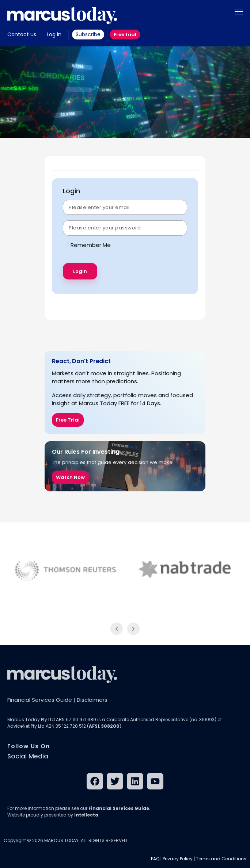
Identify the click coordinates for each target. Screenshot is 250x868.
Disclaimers (92, 700)
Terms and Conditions (221, 859)
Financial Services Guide (40, 700)
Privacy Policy (178, 859)
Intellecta (86, 815)
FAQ (155, 859)
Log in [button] (54, 34)
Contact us (22, 34)
